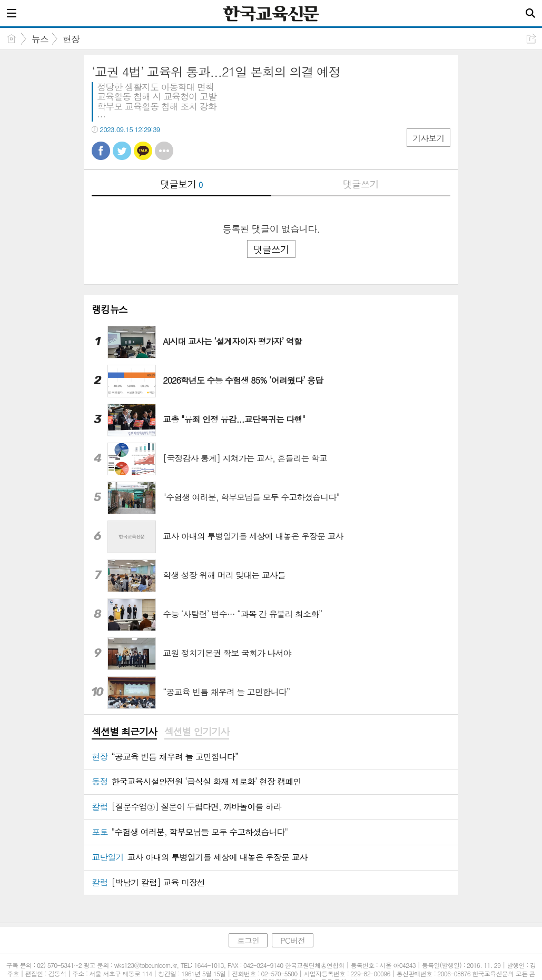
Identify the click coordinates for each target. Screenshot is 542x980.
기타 (164, 151)
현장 (71, 39)
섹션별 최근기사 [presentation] (124, 732)
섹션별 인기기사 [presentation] (197, 732)
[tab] (124, 732)
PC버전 (293, 940)
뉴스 (40, 39)
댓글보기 (181, 184)
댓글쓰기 (361, 184)
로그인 (248, 940)
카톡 (143, 151)
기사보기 (428, 138)
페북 (101, 151)
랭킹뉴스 (110, 309)
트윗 (122, 151)
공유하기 (531, 39)
